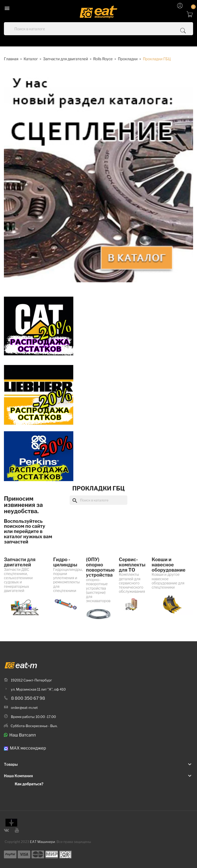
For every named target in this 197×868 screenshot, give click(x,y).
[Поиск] (99, 500)
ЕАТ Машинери (43, 842)
